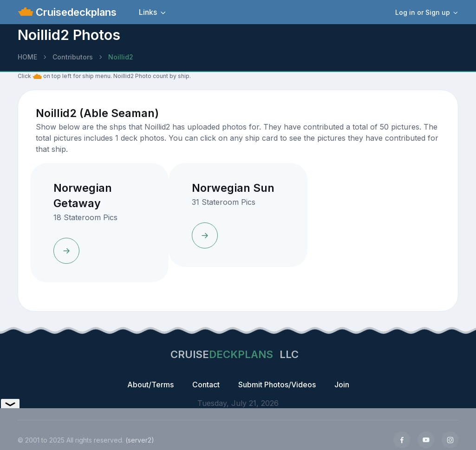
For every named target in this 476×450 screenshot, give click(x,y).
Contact (206, 385)
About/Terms (150, 385)
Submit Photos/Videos (277, 385)
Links (148, 12)
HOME (27, 57)
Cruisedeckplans (75, 12)
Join (342, 385)
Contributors (73, 57)
